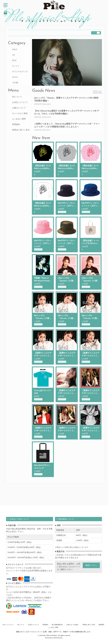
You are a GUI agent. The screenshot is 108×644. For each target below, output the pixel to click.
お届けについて (19, 108)
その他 (15, 83)
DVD (14, 61)
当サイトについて (9, 625)
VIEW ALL (97, 91)
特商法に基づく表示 (21, 130)
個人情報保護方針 (57, 625)
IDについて (17, 97)
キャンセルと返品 (20, 113)
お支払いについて (20, 102)
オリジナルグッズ (20, 72)
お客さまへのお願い (72, 625)
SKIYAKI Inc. (58, 638)
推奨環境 (101, 625)
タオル (15, 77)
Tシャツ (16, 66)
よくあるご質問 (19, 119)
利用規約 (16, 124)
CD (13, 55)
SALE (15, 49)
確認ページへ (91, 565)
